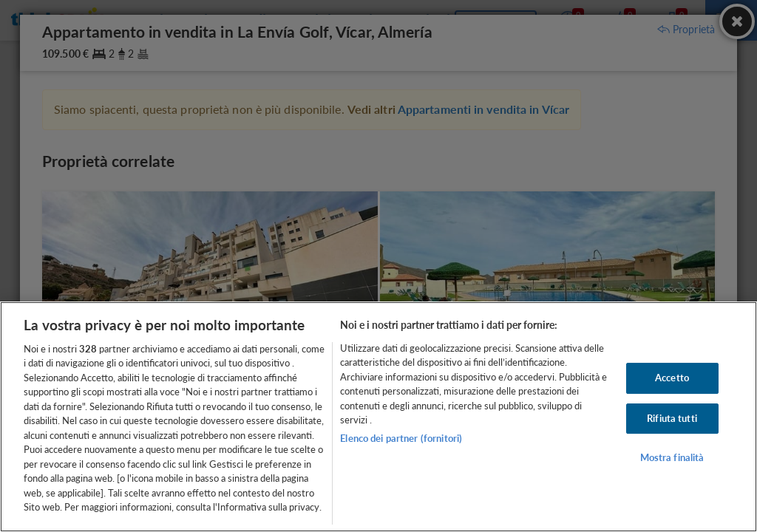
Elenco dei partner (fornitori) (401, 438)
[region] (378, 417)
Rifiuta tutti (672, 418)
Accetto (672, 378)
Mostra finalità (672, 457)
